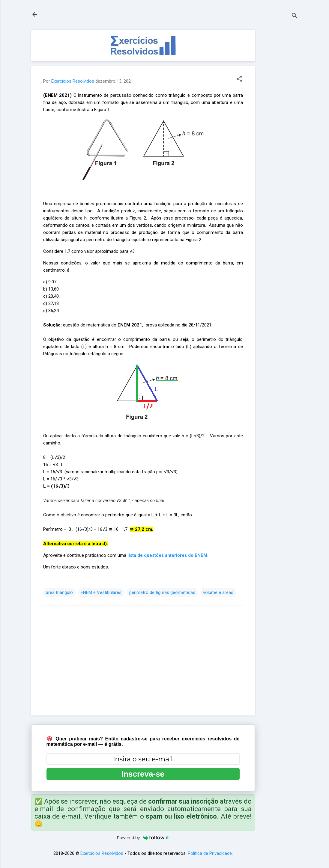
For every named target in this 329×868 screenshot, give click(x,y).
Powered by (143, 837)
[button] (239, 79)
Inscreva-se (143, 774)
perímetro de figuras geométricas (162, 592)
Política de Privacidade (210, 853)
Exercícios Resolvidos (102, 853)
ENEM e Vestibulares (101, 592)
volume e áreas (218, 592)
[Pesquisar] (295, 16)
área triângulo (59, 592)
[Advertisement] (279, 120)
